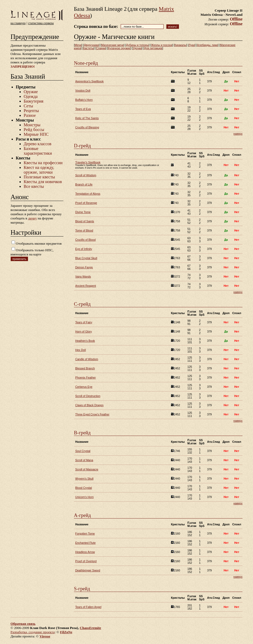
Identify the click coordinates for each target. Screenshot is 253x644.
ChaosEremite (90, 628)
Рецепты (31, 111)
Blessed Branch (85, 368)
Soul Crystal (83, 451)
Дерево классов (37, 144)
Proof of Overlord (86, 561)
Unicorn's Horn (84, 497)
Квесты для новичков (43, 182)
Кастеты (88, 48)
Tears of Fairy (84, 322)
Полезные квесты (39, 177)
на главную (18, 23)
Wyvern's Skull (84, 479)
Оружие (31, 92)
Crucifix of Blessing (87, 127)
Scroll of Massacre (87, 469)
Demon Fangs (84, 267)
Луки (192, 45)
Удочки (137, 48)
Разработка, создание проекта (33, 632)
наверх (238, 134)
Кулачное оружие (119, 48)
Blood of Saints (85, 221)
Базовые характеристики (38, 151)
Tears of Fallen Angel (88, 607)
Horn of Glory (84, 331)
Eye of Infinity (84, 249)
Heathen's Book (85, 341)
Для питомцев (153, 48)
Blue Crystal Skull (86, 258)
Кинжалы (180, 45)
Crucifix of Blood (85, 240)
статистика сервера (41, 23)
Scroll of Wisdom (86, 175)
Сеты (28, 106)
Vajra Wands (83, 276)
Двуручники (91, 45)
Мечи (78, 45)
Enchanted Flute (85, 543)
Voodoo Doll (83, 90)
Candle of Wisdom (87, 359)
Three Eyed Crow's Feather (92, 414)
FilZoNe (66, 632)
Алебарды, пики (207, 45)
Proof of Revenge (86, 203)
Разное (30, 115)
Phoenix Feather (85, 378)
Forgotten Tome (85, 534)
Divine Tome (83, 212)
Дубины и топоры (137, 45)
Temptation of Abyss (88, 194)
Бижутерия (34, 101)
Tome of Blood (84, 230)
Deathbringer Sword (88, 570)
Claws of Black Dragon (89, 405)
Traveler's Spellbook (88, 162)
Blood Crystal (84, 488)
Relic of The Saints (87, 118)
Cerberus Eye (84, 387)
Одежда (31, 96)
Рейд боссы (34, 130)
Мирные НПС (36, 134)
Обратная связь (23, 624)
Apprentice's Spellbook (89, 81)
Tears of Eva (83, 109)
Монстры (32, 125)
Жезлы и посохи (161, 45)
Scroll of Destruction (88, 396)
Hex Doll (80, 350)
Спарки (101, 48)
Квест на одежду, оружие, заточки (39, 170)
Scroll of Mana (84, 460)
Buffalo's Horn (84, 100)
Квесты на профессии (43, 163)
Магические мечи (112, 45)
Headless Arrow (85, 552)
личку (32, 218)
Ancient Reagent (86, 286)
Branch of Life (84, 184)
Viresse (45, 636)
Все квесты (34, 186)
